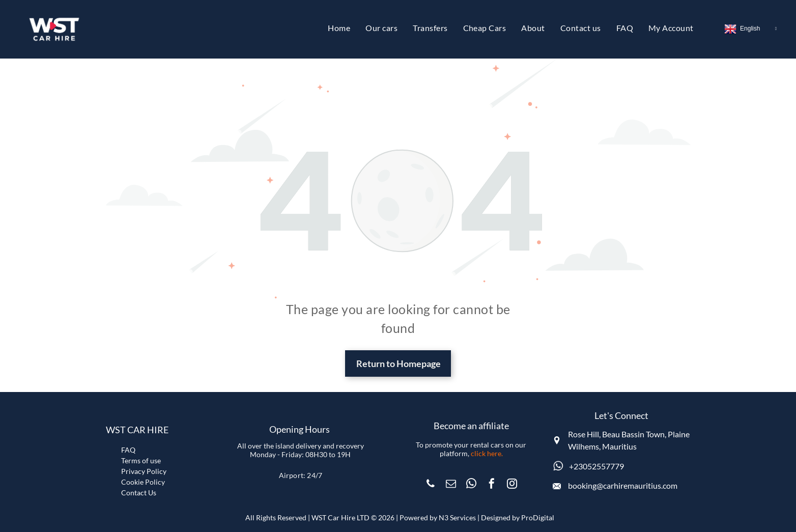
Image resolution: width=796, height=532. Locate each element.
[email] (451, 485)
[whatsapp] (471, 485)
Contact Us (139, 493)
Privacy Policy (144, 471)
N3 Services (457, 517)
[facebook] (492, 485)
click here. (487, 453)
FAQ (128, 450)
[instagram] (512, 485)
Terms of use (141, 460)
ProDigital (538, 517)
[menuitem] (339, 28)
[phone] (431, 485)
